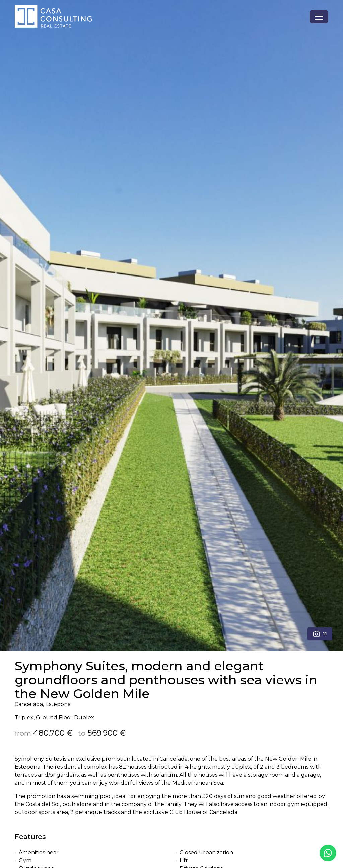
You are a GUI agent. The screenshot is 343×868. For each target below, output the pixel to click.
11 (320, 634)
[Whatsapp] (328, 853)
